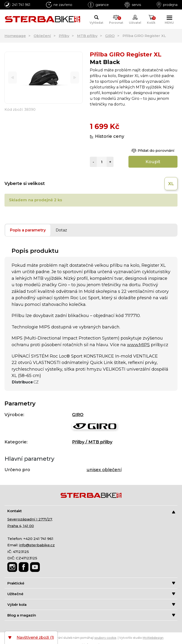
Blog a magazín (91, 615)
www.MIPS (138, 345)
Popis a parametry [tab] (28, 230)
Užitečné (91, 594)
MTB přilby (87, 36)
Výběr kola (91, 605)
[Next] (75, 78)
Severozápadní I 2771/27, (30, 519)
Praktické (91, 583)
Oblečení (42, 36)
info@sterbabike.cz (37, 545)
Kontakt (91, 511)
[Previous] (12, 78)
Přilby (64, 36)
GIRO (110, 36)
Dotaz (61, 230)
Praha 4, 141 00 (21, 526)
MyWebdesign (153, 638)
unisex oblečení (104, 470)
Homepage (15, 36)
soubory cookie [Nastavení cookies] (105, 638)
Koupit (153, 162)
